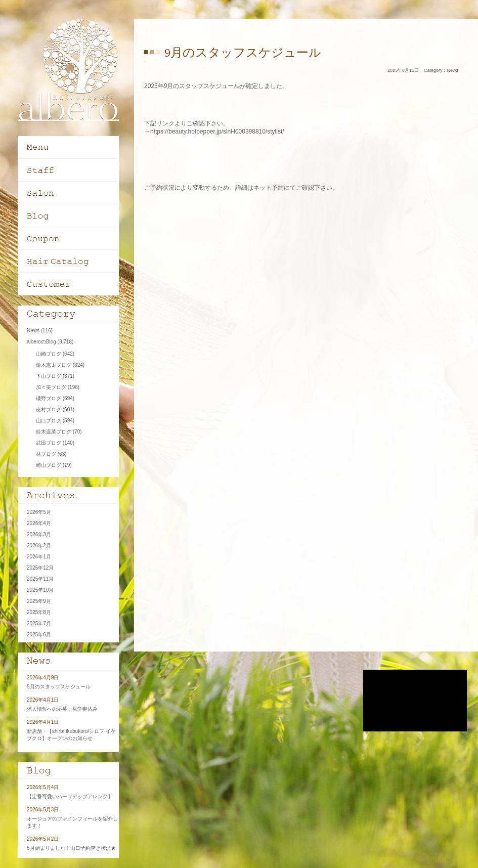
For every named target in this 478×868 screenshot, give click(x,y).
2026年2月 (39, 546)
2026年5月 (39, 512)
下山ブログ (49, 376)
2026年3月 (39, 534)
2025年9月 (39, 601)
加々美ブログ (51, 387)
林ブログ (46, 454)
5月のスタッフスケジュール (59, 687)
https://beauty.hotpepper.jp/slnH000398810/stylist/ (217, 132)
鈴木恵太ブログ (54, 365)
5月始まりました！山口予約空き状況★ (71, 848)
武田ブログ (49, 443)
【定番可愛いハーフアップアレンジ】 (70, 796)
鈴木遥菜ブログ (54, 432)
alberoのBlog (41, 342)
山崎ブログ (49, 354)
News (452, 70)
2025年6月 (39, 635)
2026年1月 (39, 557)
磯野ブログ (49, 398)
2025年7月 (39, 623)
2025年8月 (39, 612)
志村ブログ (49, 409)
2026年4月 (39, 523)
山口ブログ (49, 421)
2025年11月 (40, 579)
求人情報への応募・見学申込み (62, 709)
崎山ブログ (49, 465)
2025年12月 (40, 568)
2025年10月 (40, 590)
